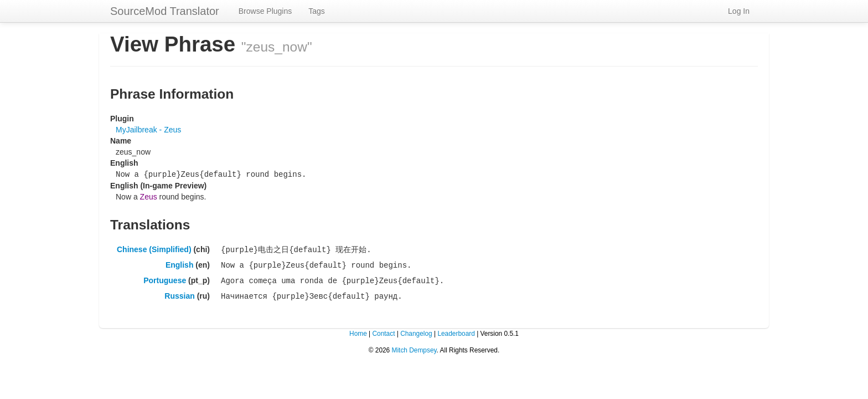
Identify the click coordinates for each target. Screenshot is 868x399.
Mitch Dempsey (414, 347)
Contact (383, 330)
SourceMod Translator (165, 11)
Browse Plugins (265, 11)
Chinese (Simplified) (154, 248)
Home (358, 330)
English (180, 263)
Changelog (416, 330)
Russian (179, 293)
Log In (739, 11)
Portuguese (165, 278)
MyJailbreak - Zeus (148, 130)
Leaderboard (456, 330)
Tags (317, 11)
